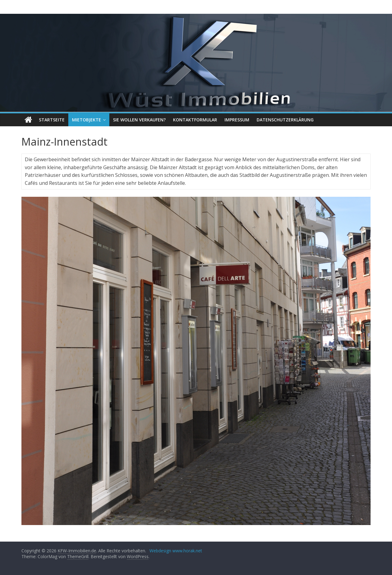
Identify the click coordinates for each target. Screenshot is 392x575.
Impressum (237, 120)
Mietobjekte (87, 120)
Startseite (52, 120)
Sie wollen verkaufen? (139, 120)
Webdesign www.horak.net (176, 551)
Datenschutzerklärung (285, 120)
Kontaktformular (195, 120)
